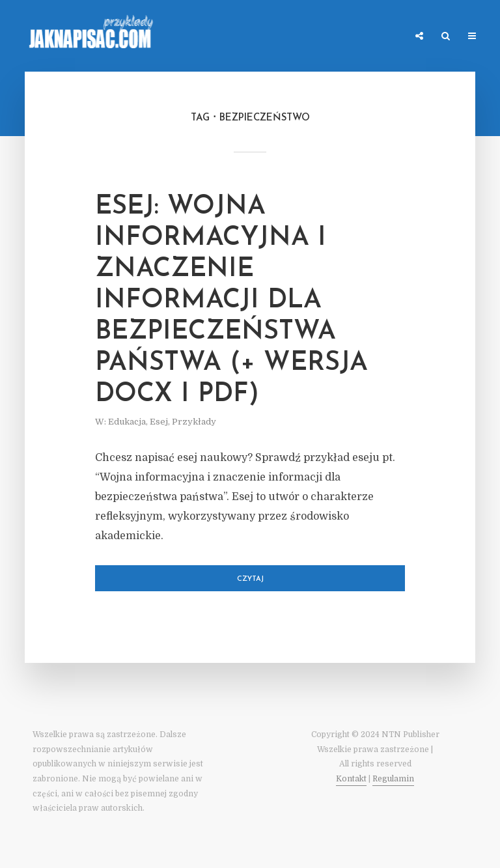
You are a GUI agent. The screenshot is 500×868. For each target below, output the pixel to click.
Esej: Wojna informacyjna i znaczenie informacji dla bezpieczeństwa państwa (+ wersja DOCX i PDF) (231, 301)
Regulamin (393, 779)
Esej (159, 422)
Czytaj (250, 579)
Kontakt (351, 779)
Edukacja (127, 422)
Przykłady (194, 422)
